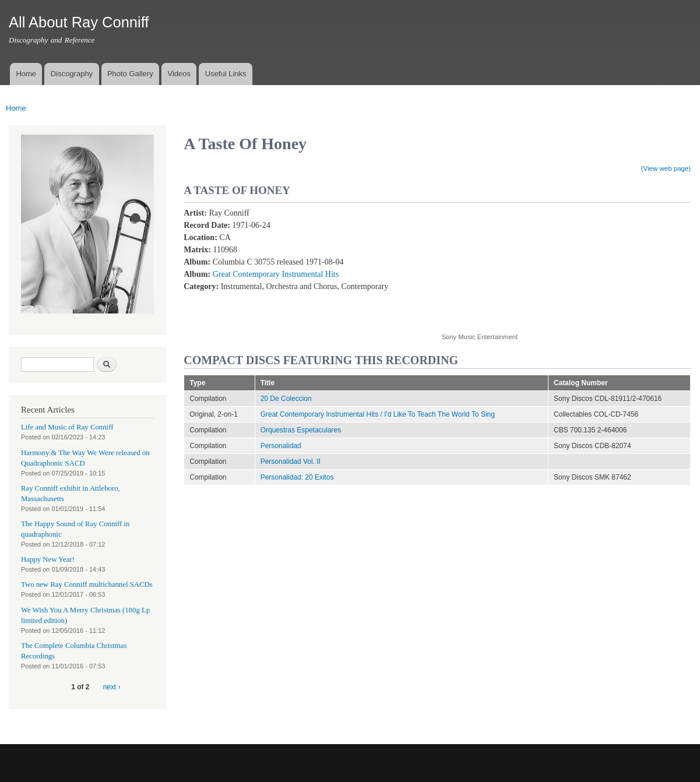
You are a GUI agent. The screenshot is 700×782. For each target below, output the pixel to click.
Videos (179, 74)
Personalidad (281, 446)
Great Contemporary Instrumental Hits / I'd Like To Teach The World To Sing (378, 414)
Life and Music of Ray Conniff (67, 427)
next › (112, 687)
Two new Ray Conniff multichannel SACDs (87, 584)
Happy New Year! (48, 559)
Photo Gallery (130, 74)
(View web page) (666, 168)
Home (26, 74)
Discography (72, 74)
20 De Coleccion (286, 399)
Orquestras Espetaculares (301, 430)
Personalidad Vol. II (291, 462)
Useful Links (226, 74)
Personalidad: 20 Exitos (297, 477)
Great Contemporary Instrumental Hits (276, 274)
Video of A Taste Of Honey (535, 264)
